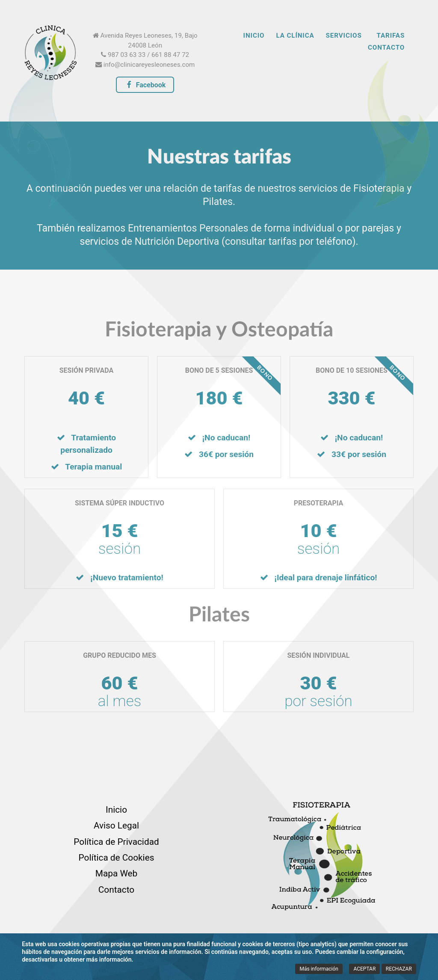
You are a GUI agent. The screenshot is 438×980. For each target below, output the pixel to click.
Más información (319, 969)
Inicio (116, 810)
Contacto (116, 890)
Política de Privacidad (116, 842)
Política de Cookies (117, 858)
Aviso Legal (116, 826)
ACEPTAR (364, 969)
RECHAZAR (399, 969)
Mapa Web (116, 873)
